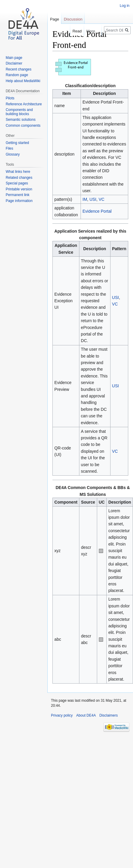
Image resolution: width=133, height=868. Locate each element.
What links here (18, 172)
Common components (23, 126)
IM (85, 199)
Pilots (10, 98)
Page (55, 19)
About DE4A (86, 715)
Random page (17, 75)
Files (9, 148)
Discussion (73, 19)
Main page (14, 58)
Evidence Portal (97, 211)
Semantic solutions (21, 120)
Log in (125, 6)
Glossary (13, 154)
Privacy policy (62, 715)
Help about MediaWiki (23, 81)
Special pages (17, 183)
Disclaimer (14, 63)
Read (74, 31)
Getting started (17, 143)
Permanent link (17, 195)
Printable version (19, 189)
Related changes (19, 178)
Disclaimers (108, 715)
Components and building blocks (19, 112)
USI (93, 199)
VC (101, 199)
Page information (19, 201)
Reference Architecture (24, 104)
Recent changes (19, 69)
